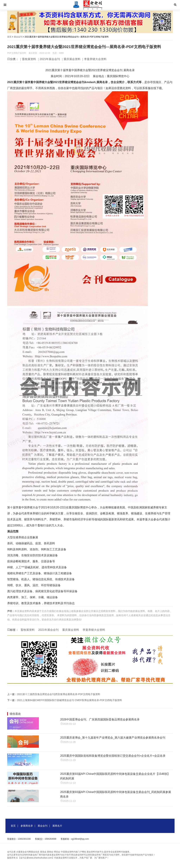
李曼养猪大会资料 (94, 630)
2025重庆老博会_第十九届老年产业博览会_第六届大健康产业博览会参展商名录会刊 (113, 738)
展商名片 (57, 826)
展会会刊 (18, 37)
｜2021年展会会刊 (49, 59)
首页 (9, 37)
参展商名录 (27, 826)
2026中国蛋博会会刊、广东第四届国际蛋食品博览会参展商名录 (100, 719)
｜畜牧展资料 (28, 59)
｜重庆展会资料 (71, 59)
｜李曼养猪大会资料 (94, 59)
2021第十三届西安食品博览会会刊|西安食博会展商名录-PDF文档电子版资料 (59, 694)
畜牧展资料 (28, 630)
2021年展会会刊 (49, 630)
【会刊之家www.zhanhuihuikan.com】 (36, 858)
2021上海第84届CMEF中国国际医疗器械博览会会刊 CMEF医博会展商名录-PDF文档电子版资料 (70, 700)
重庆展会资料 (71, 630)
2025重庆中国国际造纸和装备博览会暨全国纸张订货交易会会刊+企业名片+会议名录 (113, 756)
